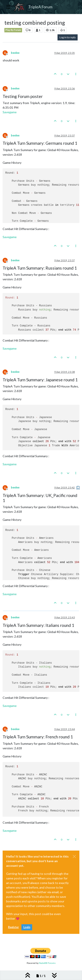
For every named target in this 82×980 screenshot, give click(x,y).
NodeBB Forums (47, 963)
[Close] (74, 856)
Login (27, 927)
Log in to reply (68, 37)
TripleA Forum (40, 7)
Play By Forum (13, 30)
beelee (15, 53)
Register (13, 927)
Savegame (10, 112)
